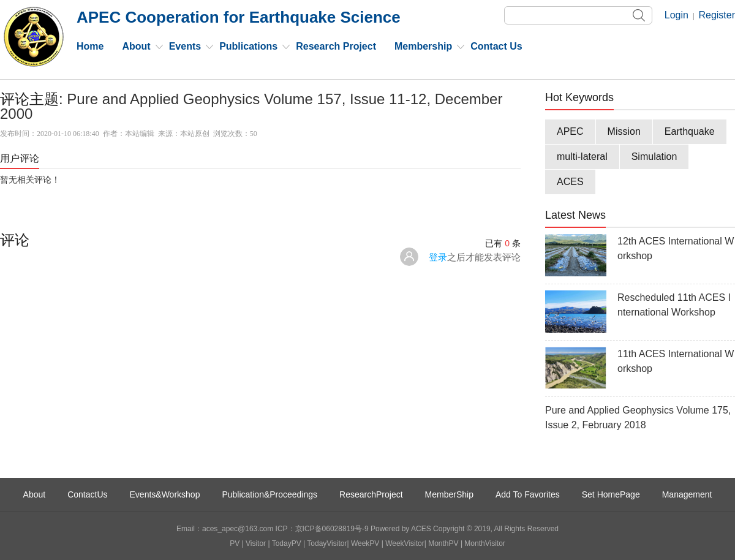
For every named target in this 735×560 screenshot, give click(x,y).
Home (90, 46)
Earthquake (690, 131)
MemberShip (449, 494)
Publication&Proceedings (269, 494)
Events (185, 46)
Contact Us (496, 46)
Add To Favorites (528, 494)
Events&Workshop (165, 494)
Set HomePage (611, 494)
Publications (248, 46)
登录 (438, 257)
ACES (570, 182)
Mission (624, 131)
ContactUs (87, 494)
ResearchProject (371, 494)
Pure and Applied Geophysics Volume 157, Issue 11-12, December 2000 (251, 106)
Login (677, 15)
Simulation (654, 157)
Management (687, 494)
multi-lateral (582, 157)
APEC (570, 131)
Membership (423, 46)
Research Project (336, 46)
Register (717, 15)
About (136, 46)
